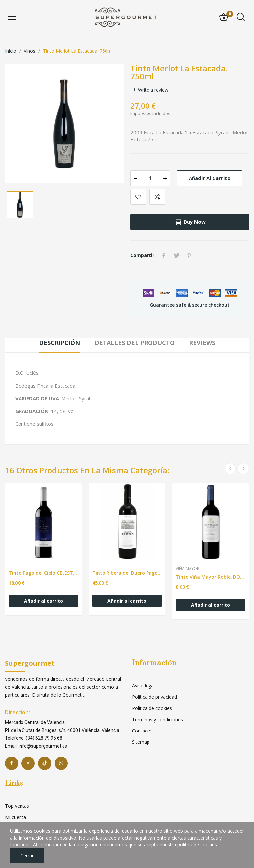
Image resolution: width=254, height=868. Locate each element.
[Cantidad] (150, 178)
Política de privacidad (154, 697)
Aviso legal (143, 686)
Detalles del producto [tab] (135, 343)
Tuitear (177, 255)
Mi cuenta (16, 817)
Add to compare (157, 197)
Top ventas (17, 806)
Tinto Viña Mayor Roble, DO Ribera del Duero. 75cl (211, 577)
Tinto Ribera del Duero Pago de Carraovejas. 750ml (127, 573)
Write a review (152, 90)
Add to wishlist (138, 197)
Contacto (142, 731)
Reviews (202, 343)
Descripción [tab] (60, 343)
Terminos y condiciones (157, 719)
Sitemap (141, 742)
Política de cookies (152, 708)
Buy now (190, 222)
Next (243, 469)
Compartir (164, 255)
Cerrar (27, 856)
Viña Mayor (188, 569)
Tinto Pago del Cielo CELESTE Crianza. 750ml (43, 573)
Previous (230, 469)
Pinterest (189, 255)
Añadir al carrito (210, 178)
